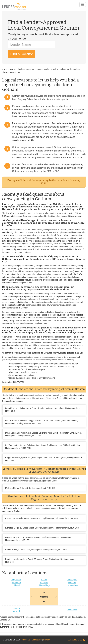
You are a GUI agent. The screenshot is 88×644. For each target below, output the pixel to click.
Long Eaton (16, 580)
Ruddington (72, 580)
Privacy (46, 640)
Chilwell (16, 585)
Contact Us (37, 640)
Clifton (44, 580)
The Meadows (72, 585)
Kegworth (16, 611)
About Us (26, 640)
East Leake (72, 610)
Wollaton (44, 583)
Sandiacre (16, 583)
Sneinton (72, 583)
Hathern (16, 608)
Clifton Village (44, 585)
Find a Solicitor (22, 54)
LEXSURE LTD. (75, 640)
